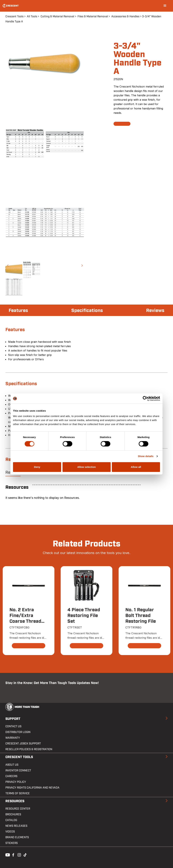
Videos (10, 832)
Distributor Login (18, 732)
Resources (15, 801)
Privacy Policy (16, 782)
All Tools (32, 16)
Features (18, 311)
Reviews (155, 311)
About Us (12, 765)
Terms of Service (18, 793)
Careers (11, 776)
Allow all (136, 467)
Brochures (13, 814)
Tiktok (25, 855)
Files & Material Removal (93, 16)
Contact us (13, 726)
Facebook (13, 855)
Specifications (87, 311)
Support (13, 719)
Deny (37, 467)
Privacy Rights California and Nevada (32, 788)
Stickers (12, 843)
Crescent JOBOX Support (23, 744)
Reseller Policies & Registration (29, 749)
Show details (146, 456)
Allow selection (86, 467)
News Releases (16, 826)
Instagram (19, 855)
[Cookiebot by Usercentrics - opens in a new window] (145, 398)
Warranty (13, 738)
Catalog (11, 820)
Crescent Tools (14, 16)
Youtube (7, 855)
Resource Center (18, 809)
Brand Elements (17, 837)
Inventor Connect (18, 771)
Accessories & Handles (125, 16)
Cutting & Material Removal (57, 16)
